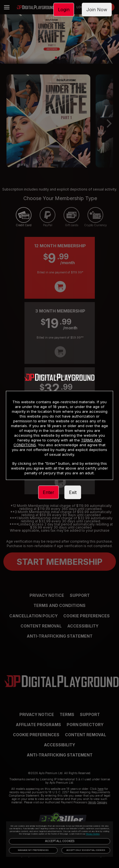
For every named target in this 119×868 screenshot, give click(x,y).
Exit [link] (73, 492)
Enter (49, 492)
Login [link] (64, 10)
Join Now (97, 10)
